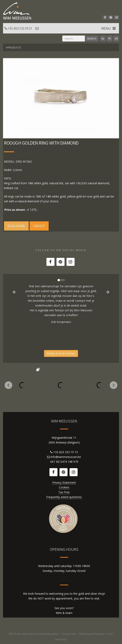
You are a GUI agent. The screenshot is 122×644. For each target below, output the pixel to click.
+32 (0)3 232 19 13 (20, 28)
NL (103, 38)
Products (14, 48)
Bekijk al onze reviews (61, 353)
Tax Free (64, 492)
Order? (39, 226)
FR (110, 38)
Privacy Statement (64, 482)
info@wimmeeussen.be (66, 457)
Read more (16, 226)
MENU (109, 28)
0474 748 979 (69, 462)
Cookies (64, 487)
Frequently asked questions (64, 497)
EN (116, 38)
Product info (69, 634)
